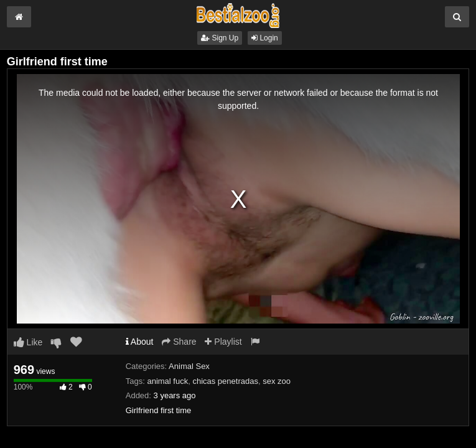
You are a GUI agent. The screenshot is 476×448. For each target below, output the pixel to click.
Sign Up (220, 38)
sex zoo (277, 381)
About (140, 342)
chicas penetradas (225, 381)
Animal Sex (189, 366)
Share (179, 342)
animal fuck (167, 381)
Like (28, 342)
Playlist (223, 342)
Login (265, 38)
